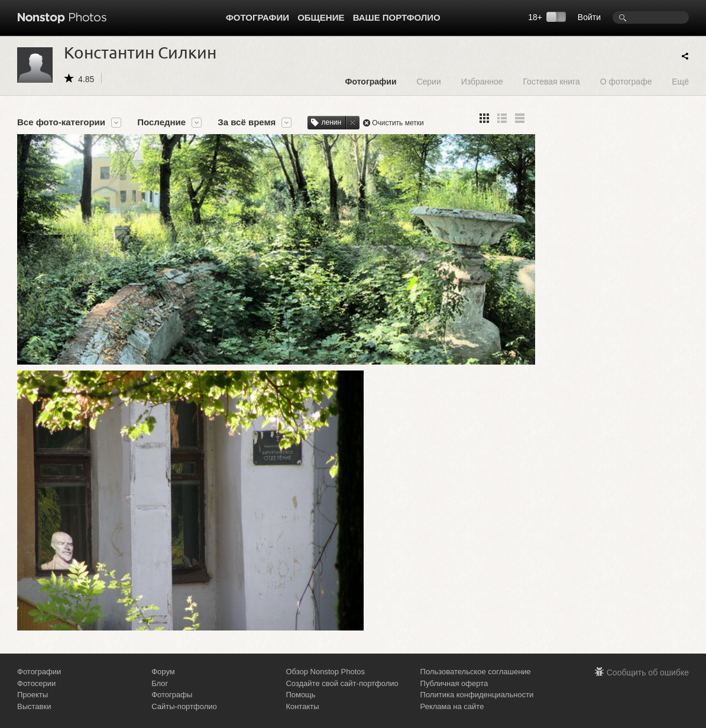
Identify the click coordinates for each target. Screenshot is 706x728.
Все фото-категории (61, 122)
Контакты (302, 687)
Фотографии (258, 17)
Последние (161, 122)
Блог (160, 664)
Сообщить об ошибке (648, 654)
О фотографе (626, 81)
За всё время (247, 122)
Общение (321, 17)
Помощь (300, 676)
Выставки (34, 687)
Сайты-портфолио (184, 687)
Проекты (33, 676)
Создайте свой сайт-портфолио (342, 664)
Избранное (482, 81)
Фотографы (172, 676)
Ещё (680, 81)
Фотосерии (36, 664)
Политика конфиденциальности (477, 676)
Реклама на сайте (452, 687)
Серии (428, 81)
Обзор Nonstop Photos (325, 653)
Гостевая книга (551, 81)
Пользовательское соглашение (476, 653)
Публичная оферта (454, 664)
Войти (589, 17)
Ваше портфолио (397, 17)
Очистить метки (398, 123)
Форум (163, 653)
